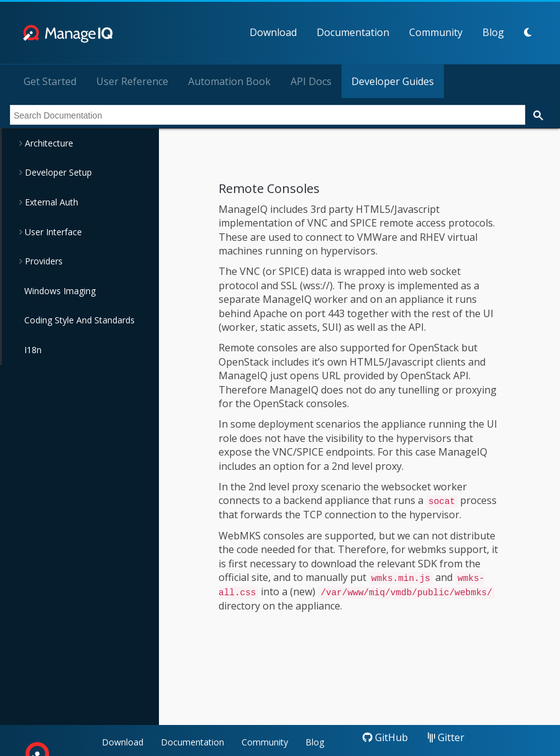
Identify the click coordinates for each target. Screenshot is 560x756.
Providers (43, 261)
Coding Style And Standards (79, 320)
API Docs (311, 81)
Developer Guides (393, 81)
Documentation (353, 32)
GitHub (385, 737)
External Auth (50, 202)
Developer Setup (57, 172)
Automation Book (229, 81)
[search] (266, 115)
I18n (33, 350)
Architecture (48, 143)
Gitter (446, 737)
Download (273, 32)
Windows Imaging (60, 291)
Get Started (50, 81)
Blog (493, 32)
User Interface (52, 232)
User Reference (132, 81)
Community (436, 32)
